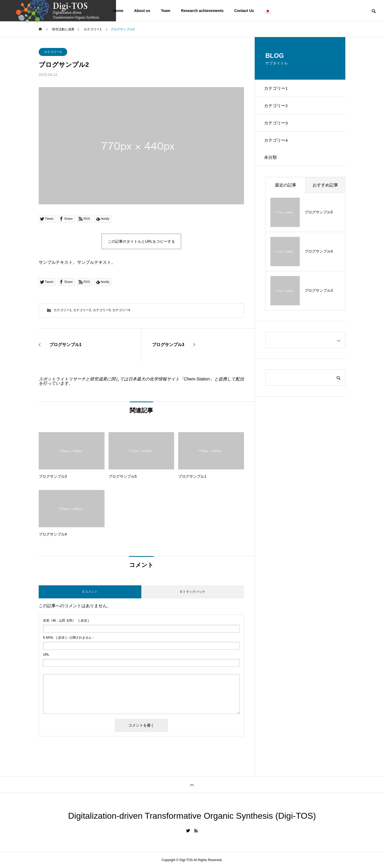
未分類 (272, 163)
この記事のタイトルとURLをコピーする (141, 241)
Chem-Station (197, 379)
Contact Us (244, 11)
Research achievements (202, 11)
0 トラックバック (193, 592)
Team (166, 11)
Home (118, 11)
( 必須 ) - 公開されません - (68, 638)
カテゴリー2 (82, 310)
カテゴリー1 (53, 52)
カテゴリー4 (121, 310)
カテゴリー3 (102, 310)
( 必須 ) (66, 620)
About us (142, 11)
